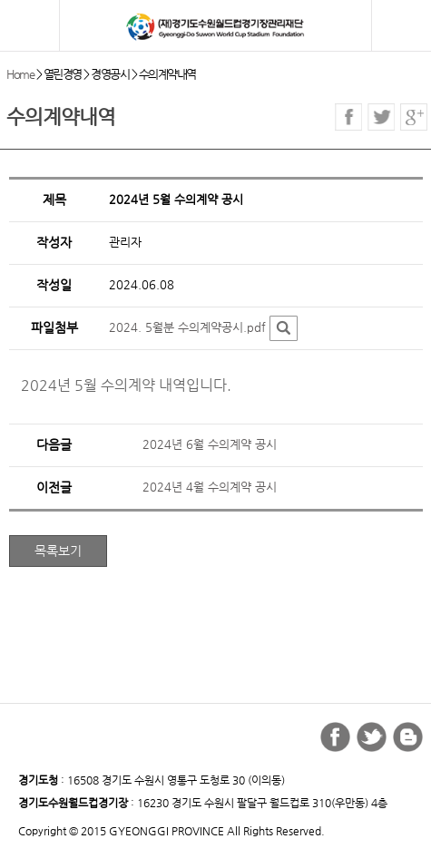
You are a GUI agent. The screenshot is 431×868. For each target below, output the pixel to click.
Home (20, 74)
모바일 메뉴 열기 (31, 26)
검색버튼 (405, 29)
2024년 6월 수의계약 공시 (210, 444)
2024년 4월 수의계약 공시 (210, 487)
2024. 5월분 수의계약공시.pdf (187, 327)
